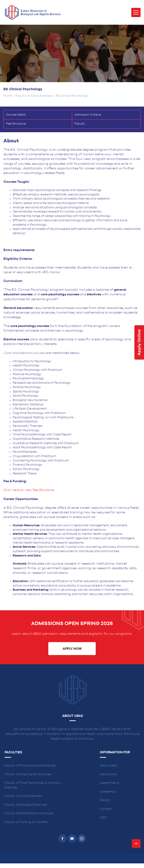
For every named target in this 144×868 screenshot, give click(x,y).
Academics (108, 792)
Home (8, 96)
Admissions (108, 774)
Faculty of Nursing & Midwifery (27, 822)
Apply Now (72, 649)
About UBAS (109, 766)
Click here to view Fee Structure (29, 490)
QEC (103, 818)
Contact (106, 809)
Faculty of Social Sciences (34, 96)
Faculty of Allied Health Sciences (28, 774)
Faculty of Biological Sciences (26, 805)
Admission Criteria (88, 115)
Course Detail (16, 115)
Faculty (80, 124)
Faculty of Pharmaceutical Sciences (30, 766)
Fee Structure (16, 124)
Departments (110, 783)
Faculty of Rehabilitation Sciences (29, 813)
